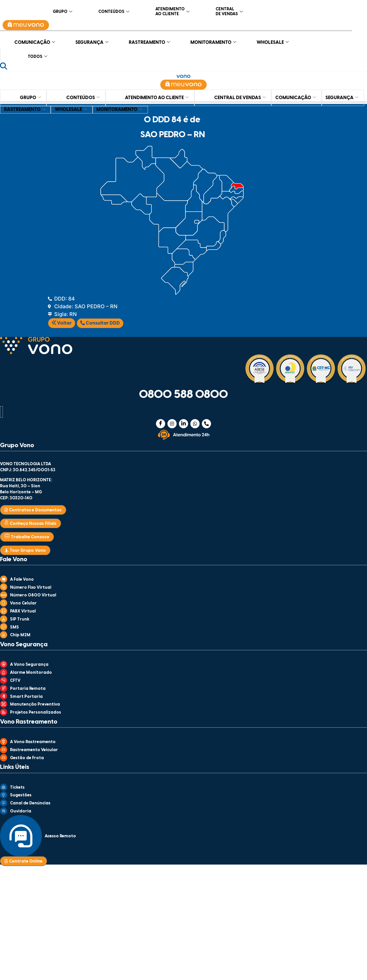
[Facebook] (161, 424)
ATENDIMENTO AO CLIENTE (172, 11)
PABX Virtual (23, 611)
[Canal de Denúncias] (4, 805)
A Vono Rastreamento (33, 742)
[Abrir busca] (4, 66)
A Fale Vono (22, 580)
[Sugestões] (4, 797)
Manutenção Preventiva (35, 705)
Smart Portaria (26, 697)
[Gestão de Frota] (4, 759)
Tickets (17, 788)
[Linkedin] (183, 424)
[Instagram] (172, 424)
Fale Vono (14, 559)
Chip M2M (20, 635)
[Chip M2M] (4, 637)
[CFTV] (4, 682)
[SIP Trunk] (4, 621)
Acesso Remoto (60, 836)
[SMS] (4, 629)
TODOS (38, 56)
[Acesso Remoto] (21, 855)
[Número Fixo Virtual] (4, 589)
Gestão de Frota (27, 758)
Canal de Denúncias (30, 803)
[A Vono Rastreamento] (4, 743)
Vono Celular (23, 603)
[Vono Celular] (4, 605)
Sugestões (21, 795)
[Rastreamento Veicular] (4, 751)
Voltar (62, 323)
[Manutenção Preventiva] (4, 706)
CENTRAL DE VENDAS (229, 11)
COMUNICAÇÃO (35, 41)
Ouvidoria (21, 811)
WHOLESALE (273, 41)
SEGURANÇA (92, 41)
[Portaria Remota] (4, 690)
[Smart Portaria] (4, 698)
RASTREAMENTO (149, 41)
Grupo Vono (17, 445)
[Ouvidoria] (4, 813)
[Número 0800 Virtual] (4, 597)
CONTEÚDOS (114, 11)
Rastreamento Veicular (34, 750)
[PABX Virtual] (4, 613)
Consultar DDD (100, 323)
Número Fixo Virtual (31, 588)
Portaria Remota (28, 689)
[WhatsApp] (195, 424)
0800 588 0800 (183, 395)
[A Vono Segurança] (4, 666)
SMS (14, 628)
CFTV (15, 681)
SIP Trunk (20, 619)
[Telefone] (206, 424)
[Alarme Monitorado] (4, 674)
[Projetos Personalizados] (4, 714)
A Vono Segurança (29, 665)
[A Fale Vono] (4, 581)
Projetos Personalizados (36, 713)
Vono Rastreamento (29, 722)
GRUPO (63, 11)
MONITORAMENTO (213, 41)
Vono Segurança (24, 645)
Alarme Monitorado (31, 673)
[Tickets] (4, 789)
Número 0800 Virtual (33, 595)
